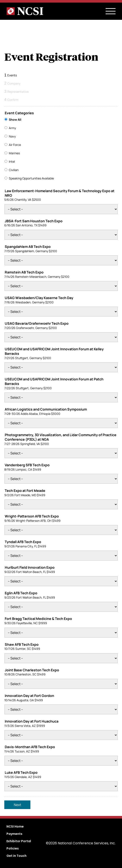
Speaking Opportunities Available (31, 178)
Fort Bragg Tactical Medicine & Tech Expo (38, 619)
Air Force (15, 145)
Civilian (14, 170)
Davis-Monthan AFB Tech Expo (30, 747)
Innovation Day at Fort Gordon (29, 696)
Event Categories (19, 113)
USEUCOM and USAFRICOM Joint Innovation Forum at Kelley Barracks (54, 351)
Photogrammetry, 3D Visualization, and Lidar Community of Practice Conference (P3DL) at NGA (61, 437)
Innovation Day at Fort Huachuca (32, 721)
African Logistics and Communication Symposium (46, 409)
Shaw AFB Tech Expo (22, 645)
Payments (14, 834)
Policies (13, 848)
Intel (12, 161)
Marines (14, 153)
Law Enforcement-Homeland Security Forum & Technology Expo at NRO (60, 193)
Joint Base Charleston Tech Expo (32, 670)
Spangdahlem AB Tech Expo (28, 247)
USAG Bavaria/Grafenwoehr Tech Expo (37, 324)
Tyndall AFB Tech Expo (23, 542)
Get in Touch (16, 856)
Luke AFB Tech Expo (21, 773)
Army (12, 128)
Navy (12, 136)
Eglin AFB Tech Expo (21, 593)
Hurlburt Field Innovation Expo (30, 568)
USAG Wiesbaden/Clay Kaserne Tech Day (39, 298)
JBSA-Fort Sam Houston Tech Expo (34, 221)
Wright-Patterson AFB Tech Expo (32, 516)
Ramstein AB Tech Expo (24, 272)
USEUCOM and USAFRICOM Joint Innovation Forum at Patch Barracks (54, 381)
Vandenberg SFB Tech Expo (27, 465)
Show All (15, 120)
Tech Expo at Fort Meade (25, 491)
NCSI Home (15, 826)
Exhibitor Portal (19, 841)
